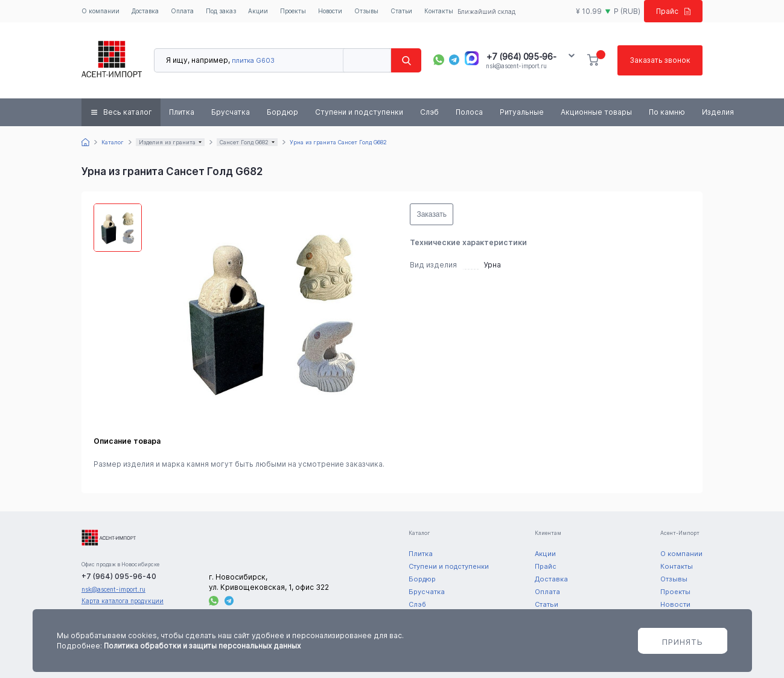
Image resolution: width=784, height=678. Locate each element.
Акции (258, 11)
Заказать (432, 214)
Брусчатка (231, 112)
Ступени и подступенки (359, 112)
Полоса (469, 112)
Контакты (439, 11)
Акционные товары (596, 112)
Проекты (293, 11)
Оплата (182, 11)
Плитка (182, 112)
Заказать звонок (660, 60)
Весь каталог (128, 112)
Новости (330, 11)
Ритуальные (522, 112)
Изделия (718, 112)
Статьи (401, 11)
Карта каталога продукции (123, 601)
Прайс (673, 11)
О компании (100, 11)
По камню (667, 112)
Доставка (145, 11)
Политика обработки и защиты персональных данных (202, 646)
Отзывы (366, 11)
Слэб (429, 112)
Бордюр (282, 112)
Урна (492, 265)
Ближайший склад (486, 11)
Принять (683, 642)
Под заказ (221, 11)
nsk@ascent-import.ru (516, 66)
